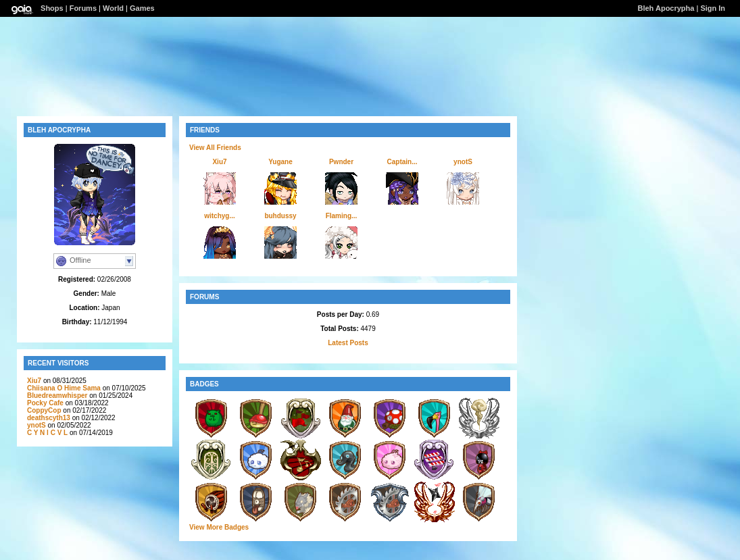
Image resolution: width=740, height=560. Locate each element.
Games (142, 8)
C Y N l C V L (47, 433)
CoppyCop (44, 410)
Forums (83, 8)
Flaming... (342, 216)
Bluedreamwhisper (57, 396)
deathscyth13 (49, 418)
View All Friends (215, 148)
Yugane (280, 162)
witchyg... (220, 216)
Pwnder (341, 162)
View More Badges (219, 527)
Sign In (713, 8)
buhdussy (280, 216)
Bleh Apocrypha (666, 8)
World (113, 8)
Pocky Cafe (45, 403)
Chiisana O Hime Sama (64, 388)
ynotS (36, 425)
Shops (52, 8)
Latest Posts (348, 343)
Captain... (402, 162)
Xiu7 (34, 381)
